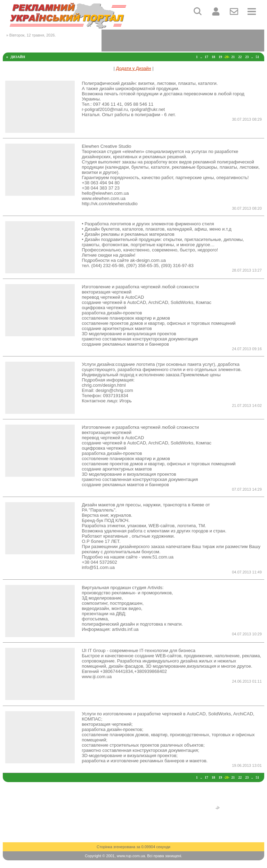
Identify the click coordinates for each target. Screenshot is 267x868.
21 (233, 57)
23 (247, 57)
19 (220, 57)
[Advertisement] (183, 40)
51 (257, 57)
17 (207, 57)
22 (240, 57)
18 (213, 57)
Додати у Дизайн (133, 68)
